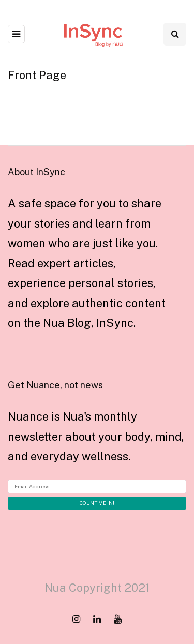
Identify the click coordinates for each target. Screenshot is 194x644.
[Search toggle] (175, 34)
